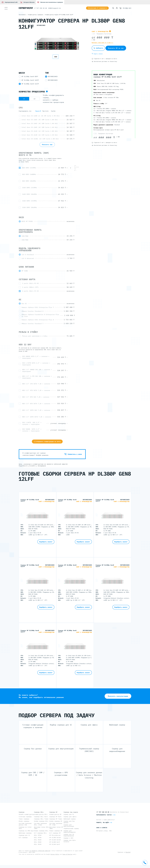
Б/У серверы (23, 838)
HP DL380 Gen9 (55, 842)
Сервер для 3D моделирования (69, 835)
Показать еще (47, 144)
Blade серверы (24, 821)
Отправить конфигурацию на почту (47, 442)
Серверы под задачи (71, 812)
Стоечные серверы (25, 817)
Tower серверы (24, 819)
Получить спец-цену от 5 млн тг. (103, 43)
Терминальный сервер (71, 828)
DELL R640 (38, 840)
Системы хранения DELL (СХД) (40, 824)
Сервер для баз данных (69, 822)
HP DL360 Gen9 (55, 844)
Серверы (22, 812)
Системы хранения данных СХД (25, 824)
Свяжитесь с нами (73, 454)
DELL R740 (38, 838)
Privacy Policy (55, 854)
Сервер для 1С (69, 814)
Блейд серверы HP (56, 821)
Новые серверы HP (56, 831)
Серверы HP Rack (55, 817)
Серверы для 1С (24, 835)
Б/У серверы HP (55, 833)
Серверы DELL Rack (41, 817)
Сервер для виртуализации (69, 826)
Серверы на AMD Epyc (26, 831)
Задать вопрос (97, 54)
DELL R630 (38, 844)
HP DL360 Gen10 (55, 840)
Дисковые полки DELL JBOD (42, 828)
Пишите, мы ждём (103, 822)
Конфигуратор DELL (41, 814)
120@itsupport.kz (54, 8)
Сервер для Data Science (70, 841)
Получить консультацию (118, 696)
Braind (128, 852)
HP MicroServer (55, 835)
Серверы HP (53, 812)
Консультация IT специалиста (97, 8)
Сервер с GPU (68, 838)
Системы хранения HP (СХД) (56, 824)
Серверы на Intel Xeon (25, 828)
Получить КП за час (116, 48)
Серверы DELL (39, 812)
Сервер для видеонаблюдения (70, 831)
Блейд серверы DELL (41, 821)
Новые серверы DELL (41, 831)
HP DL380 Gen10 (55, 838)
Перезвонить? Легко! (104, 815)
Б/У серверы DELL (40, 833)
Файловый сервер (70, 819)
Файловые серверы (25, 833)
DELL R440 (38, 842)
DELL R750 (38, 835)
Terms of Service (67, 854)
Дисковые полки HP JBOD (56, 828)
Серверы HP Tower (56, 819)
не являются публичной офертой (40, 851)
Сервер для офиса (70, 817)
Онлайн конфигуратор (26, 814)
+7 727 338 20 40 (40, 8)
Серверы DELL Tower (41, 819)
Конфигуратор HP (55, 814)
